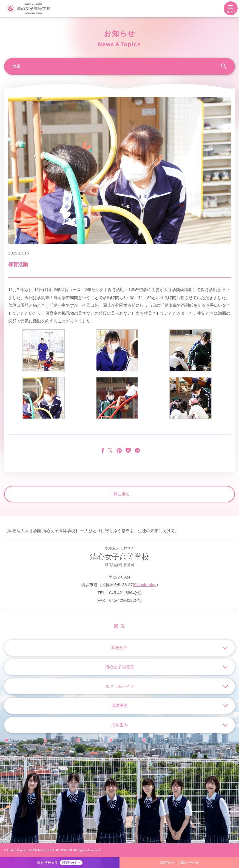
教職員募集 (124, 740)
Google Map (145, 585)
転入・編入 (91, 740)
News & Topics (22, 740)
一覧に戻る (120, 494)
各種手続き (58, 740)
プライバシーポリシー (166, 740)
